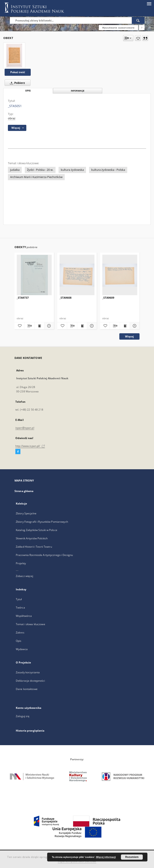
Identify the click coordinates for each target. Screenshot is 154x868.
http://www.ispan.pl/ (30, 446)
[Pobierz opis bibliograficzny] (29, 326)
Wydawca (22, 649)
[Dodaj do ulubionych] (138, 38)
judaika (15, 170)
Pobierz (16, 83)
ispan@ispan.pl (25, 428)
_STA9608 (65, 298)
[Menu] (149, 4)
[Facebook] (18, 452)
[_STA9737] (34, 275)
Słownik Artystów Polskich (32, 538)
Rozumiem (132, 857)
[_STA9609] (120, 275)
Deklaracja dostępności (30, 681)
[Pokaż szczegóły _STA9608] (91, 326)
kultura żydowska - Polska (108, 170)
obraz (12, 118)
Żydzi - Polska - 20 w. (40, 170)
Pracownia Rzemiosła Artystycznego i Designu (44, 555)
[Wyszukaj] (138, 20)
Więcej (129, 336)
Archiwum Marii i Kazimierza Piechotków (36, 177)
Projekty (21, 563)
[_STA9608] (77, 275)
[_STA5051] (14, 56)
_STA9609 (108, 298)
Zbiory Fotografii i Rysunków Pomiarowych (42, 522)
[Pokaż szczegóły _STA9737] (48, 326)
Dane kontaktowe (27, 689)
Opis (19, 641)
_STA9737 (23, 298)
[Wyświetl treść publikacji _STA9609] (125, 326)
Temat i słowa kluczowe (30, 624)
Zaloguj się (23, 716)
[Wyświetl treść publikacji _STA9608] (82, 326)
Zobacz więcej (25, 576)
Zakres (20, 632)
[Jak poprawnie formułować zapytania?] (142, 28)
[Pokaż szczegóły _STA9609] (134, 326)
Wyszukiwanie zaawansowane (118, 28)
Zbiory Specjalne (26, 513)
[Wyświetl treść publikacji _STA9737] (39, 326)
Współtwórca (24, 616)
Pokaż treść (18, 72)
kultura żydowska (72, 170)
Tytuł (19, 599)
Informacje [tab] (78, 91)
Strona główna (24, 491)
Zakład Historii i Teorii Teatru (34, 547)
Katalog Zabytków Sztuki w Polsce (37, 530)
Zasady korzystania (28, 672)
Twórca (20, 608)
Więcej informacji (106, 857)
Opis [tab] (28, 91)
